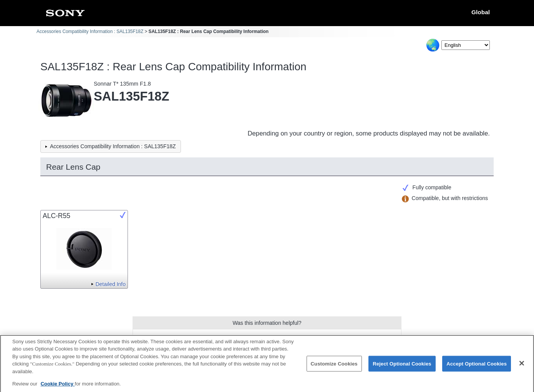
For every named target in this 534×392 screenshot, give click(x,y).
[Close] (522, 367)
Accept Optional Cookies (477, 367)
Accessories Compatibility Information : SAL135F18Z (90, 31)
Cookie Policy (58, 388)
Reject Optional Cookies (402, 367)
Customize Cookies (334, 367)
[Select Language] (466, 45)
